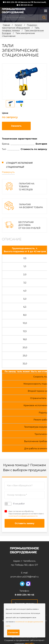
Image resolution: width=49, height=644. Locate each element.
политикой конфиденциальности (23, 516)
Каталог (18, 25)
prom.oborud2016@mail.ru (25, 577)
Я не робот (15, 504)
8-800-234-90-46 (24, 595)
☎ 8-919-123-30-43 (24, 5)
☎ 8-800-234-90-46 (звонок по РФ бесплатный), (24, 2)
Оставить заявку (25, 523)
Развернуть (8, 172)
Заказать (16, 126)
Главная (6, 25)
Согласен (13, 632)
